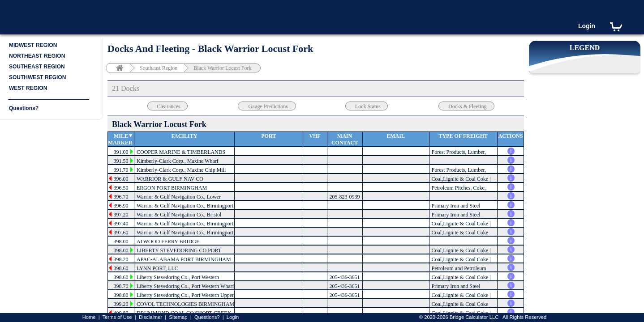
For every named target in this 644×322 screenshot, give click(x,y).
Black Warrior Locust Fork (222, 68)
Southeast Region (159, 68)
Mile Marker (120, 139)
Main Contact (345, 139)
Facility (185, 136)
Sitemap (178, 317)
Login (587, 26)
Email (396, 136)
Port (268, 136)
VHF (315, 136)
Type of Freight (463, 136)
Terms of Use (117, 317)
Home (89, 317)
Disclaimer (150, 317)
